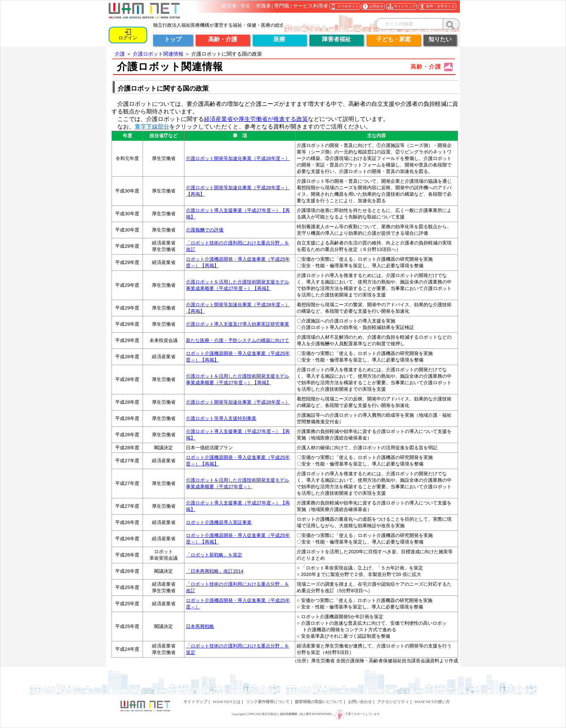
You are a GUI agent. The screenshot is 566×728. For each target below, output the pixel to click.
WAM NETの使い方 (432, 702)
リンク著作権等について (268, 702)
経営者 (229, 6)
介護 (120, 54)
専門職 (282, 6)
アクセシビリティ (393, 702)
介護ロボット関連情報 (158, 54)
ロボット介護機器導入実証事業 (219, 522)
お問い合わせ (360, 702)
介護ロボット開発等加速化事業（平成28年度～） (238, 158)
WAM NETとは (226, 702)
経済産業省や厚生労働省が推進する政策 (256, 119)
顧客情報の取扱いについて (319, 702)
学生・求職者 (256, 6)
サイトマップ (195, 702)
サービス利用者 (310, 6)
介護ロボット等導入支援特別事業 (221, 418)
